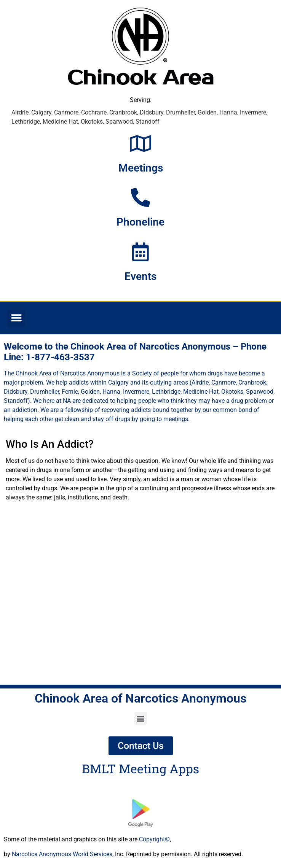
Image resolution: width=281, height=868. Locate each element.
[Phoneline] (140, 197)
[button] (16, 318)
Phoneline (140, 222)
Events (140, 276)
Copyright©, (155, 839)
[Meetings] (140, 143)
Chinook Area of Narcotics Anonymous (140, 698)
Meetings (141, 168)
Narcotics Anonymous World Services (62, 854)
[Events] (140, 252)
